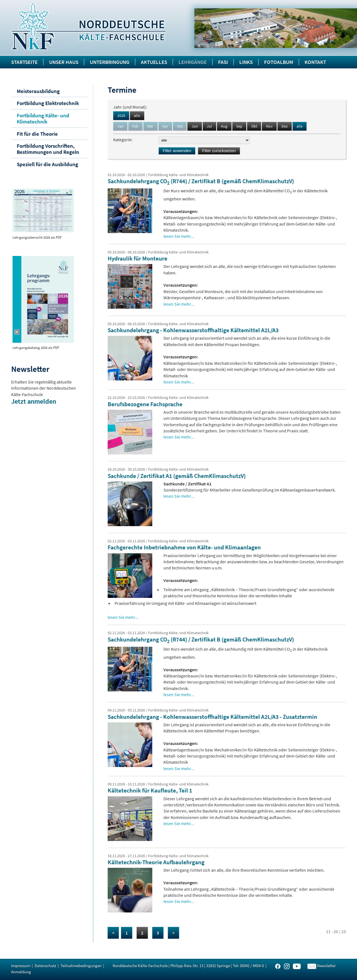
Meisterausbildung (38, 91)
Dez (284, 126)
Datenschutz (45, 966)
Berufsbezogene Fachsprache (145, 404)
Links (246, 62)
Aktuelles (154, 62)
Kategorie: (124, 140)
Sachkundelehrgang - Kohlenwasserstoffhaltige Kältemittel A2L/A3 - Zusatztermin (212, 717)
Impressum (21, 966)
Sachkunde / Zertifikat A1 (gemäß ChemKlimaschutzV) (177, 476)
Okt (254, 126)
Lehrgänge (193, 62)
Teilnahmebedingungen (81, 966)
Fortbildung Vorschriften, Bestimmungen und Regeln (48, 149)
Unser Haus (64, 62)
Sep (239, 126)
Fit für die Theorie (37, 134)
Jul (209, 126)
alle (137, 116)
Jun (195, 126)
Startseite (24, 62)
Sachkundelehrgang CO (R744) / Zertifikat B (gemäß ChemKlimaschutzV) (201, 181)
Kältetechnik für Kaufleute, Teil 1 (150, 790)
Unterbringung (110, 62)
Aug (224, 126)
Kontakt (315, 62)
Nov (269, 126)
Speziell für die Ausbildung (47, 164)
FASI (223, 62)
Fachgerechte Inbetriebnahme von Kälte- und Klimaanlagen (184, 547)
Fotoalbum (279, 62)
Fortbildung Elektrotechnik (48, 103)
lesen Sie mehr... (179, 236)
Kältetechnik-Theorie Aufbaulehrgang (156, 862)
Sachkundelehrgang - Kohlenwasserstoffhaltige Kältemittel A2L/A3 (193, 330)
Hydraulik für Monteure (138, 258)
